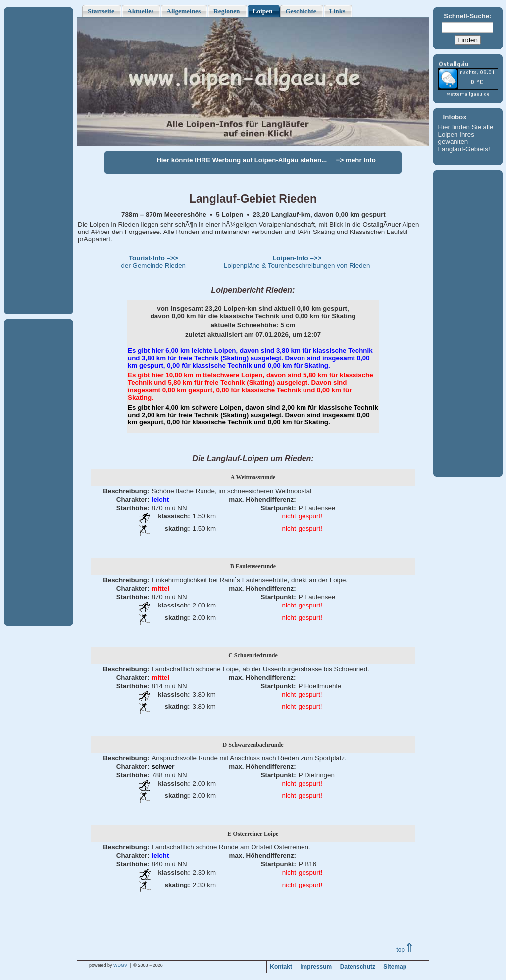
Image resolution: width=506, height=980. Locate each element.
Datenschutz (358, 967)
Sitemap (395, 967)
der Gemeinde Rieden (153, 262)
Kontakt (281, 967)
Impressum (316, 967)
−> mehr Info (356, 160)
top (405, 950)
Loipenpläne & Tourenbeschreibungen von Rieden (297, 262)
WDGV (120, 965)
